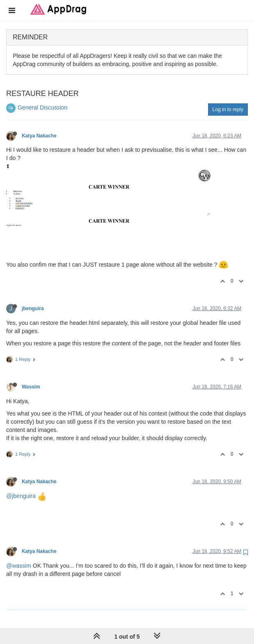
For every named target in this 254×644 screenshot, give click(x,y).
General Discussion (42, 107)
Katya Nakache (39, 136)
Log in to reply (228, 110)
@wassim (19, 566)
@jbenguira (21, 496)
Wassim (31, 387)
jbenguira (33, 308)
